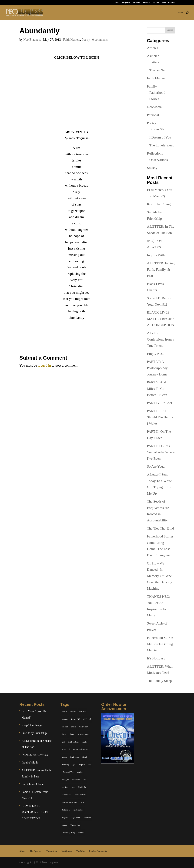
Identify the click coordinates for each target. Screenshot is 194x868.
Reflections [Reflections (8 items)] (66, 810)
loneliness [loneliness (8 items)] (76, 780)
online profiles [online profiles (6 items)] (80, 795)
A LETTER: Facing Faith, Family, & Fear (161, 269)
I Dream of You (160, 137)
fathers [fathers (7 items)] (64, 757)
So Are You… (157, 466)
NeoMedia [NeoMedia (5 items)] (82, 787)
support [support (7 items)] (64, 825)
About (117, 3)
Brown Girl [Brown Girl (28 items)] (76, 719)
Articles (153, 48)
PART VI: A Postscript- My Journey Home (157, 368)
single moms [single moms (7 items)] (76, 817)
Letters (154, 62)
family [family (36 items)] (84, 742)
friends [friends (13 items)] (85, 757)
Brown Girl (157, 129)
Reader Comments (168, 3)
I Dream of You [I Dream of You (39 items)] (68, 772)
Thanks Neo (158, 70)
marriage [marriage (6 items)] (65, 787)
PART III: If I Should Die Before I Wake (160, 417)
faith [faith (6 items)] (63, 742)
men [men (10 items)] (73, 787)
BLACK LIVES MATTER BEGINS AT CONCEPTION (161, 319)
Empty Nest (155, 354)
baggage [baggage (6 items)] (65, 719)
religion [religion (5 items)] (65, 817)
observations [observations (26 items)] (66, 795)
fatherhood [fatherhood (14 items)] (66, 749)
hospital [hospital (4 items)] (82, 765)
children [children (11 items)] (65, 727)
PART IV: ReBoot (160, 403)
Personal (153, 115)
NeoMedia (154, 107)
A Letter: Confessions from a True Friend (161, 339)
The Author (136, 3)
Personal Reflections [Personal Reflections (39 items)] (69, 802)
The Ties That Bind (161, 528)
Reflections (155, 153)
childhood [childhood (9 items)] (87, 719)
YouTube (156, 3)
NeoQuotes (147, 3)
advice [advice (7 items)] (64, 712)
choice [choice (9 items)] (74, 727)
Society (152, 168)
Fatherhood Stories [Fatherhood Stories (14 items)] (80, 749)
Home (180, 13)
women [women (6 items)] (81, 833)
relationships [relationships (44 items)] (78, 810)
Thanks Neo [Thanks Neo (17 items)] (75, 825)
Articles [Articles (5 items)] (73, 712)
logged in (44, 365)
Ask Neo (153, 56)
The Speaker (126, 3)
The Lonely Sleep (162, 145)
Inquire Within (157, 255)
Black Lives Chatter (33, 784)
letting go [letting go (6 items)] (65, 780)
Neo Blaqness (32, 40)
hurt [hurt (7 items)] (89, 765)
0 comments (100, 40)
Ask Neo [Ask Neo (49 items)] (82, 712)
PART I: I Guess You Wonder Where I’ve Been (161, 452)
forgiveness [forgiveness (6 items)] (74, 757)
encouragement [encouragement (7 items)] (83, 734)
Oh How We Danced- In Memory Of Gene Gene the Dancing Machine (160, 576)
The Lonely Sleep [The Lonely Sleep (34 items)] (68, 833)
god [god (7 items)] (74, 765)
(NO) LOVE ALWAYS (35, 755)
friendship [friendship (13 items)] (65, 765)
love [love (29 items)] (85, 780)
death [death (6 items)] (72, 734)
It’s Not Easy (156, 658)
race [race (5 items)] (82, 802)
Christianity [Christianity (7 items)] (84, 727)
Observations (159, 160)
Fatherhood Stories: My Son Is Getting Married (161, 644)
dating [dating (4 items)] (64, 734)
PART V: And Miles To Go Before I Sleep (157, 388)
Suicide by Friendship (34, 733)
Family (152, 86)
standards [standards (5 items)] (87, 817)
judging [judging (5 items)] (80, 772)
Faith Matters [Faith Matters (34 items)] (74, 742)
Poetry (86, 40)
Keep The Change (160, 204)
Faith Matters (72, 40)
